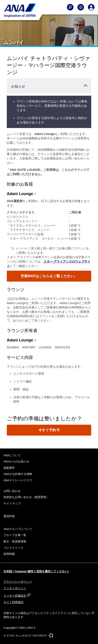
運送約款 (9, 516)
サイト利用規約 (13, 602)
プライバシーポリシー (18, 582)
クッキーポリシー (15, 588)
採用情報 (9, 554)
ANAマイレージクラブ (18, 480)
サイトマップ (12, 503)
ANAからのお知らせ (16, 461)
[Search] (70, 7)
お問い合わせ (12, 491)
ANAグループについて (18, 529)
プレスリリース (13, 548)
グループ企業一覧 (15, 535)
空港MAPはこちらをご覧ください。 (49, 276)
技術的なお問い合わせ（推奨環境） (26, 497)
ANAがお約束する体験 (18, 474)
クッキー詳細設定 (17, 596)
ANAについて (12, 455)
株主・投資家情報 (15, 541)
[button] (49, 86)
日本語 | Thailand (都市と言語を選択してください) (36, 571)
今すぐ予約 (49, 430)
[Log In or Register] (91, 7)
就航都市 (9, 468)
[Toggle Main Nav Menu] (81, 7)
